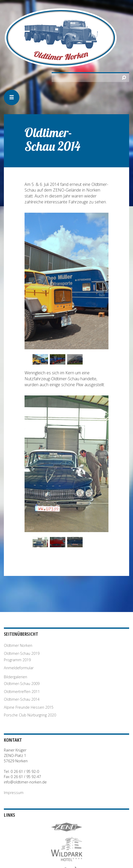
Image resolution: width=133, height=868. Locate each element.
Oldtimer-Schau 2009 (22, 684)
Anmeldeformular (19, 668)
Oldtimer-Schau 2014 (22, 699)
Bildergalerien (15, 677)
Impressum (14, 793)
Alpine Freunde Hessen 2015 (29, 707)
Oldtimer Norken (18, 645)
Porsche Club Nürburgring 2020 (30, 715)
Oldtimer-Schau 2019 (22, 653)
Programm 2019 (17, 660)
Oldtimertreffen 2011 (22, 692)
